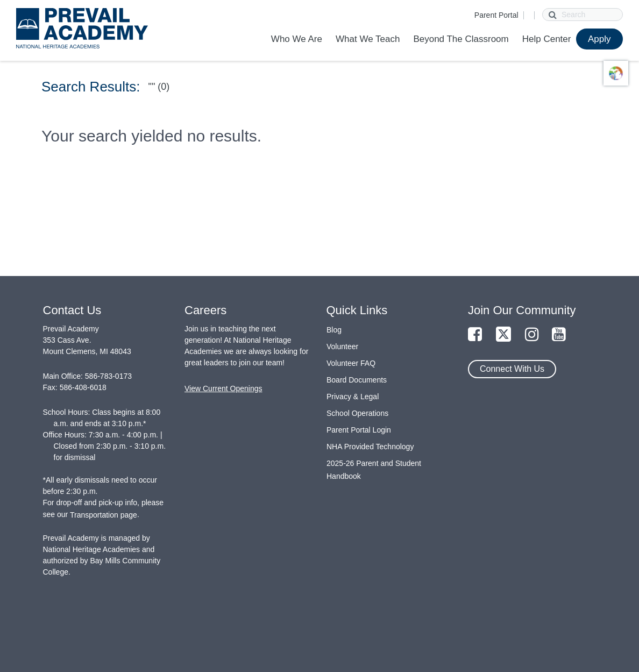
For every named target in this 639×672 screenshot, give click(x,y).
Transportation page (104, 515)
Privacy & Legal (353, 397)
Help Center (547, 39)
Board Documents (357, 380)
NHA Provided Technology (370, 447)
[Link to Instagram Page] (532, 335)
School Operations (357, 413)
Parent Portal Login (359, 430)
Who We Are (297, 39)
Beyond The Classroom (461, 39)
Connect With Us (512, 369)
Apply (599, 39)
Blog (334, 330)
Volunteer (342, 346)
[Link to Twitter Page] (503, 335)
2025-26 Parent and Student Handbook (374, 470)
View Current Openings (223, 388)
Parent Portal (496, 15)
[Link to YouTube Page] (559, 335)
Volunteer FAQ (351, 363)
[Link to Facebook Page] (475, 335)
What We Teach (368, 39)
